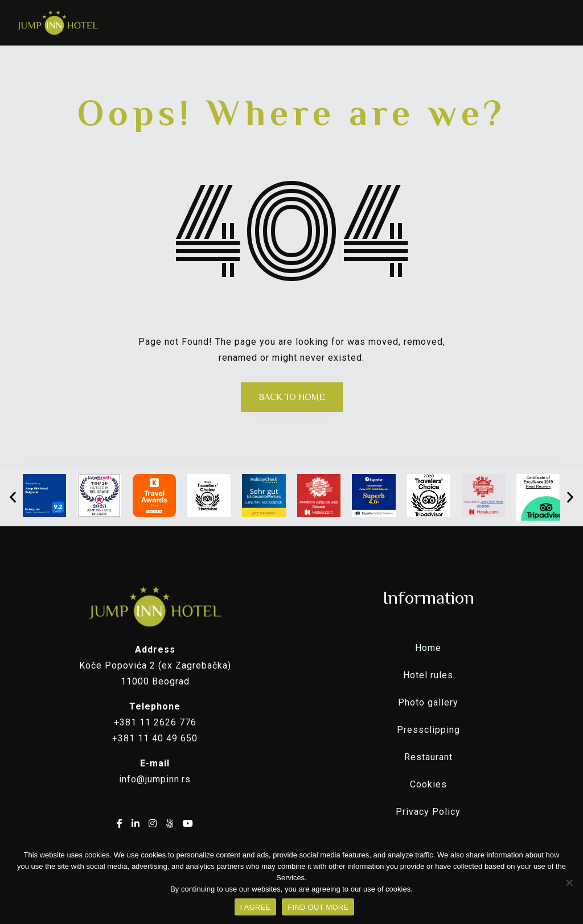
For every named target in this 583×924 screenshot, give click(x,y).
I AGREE (256, 907)
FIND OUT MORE (318, 907)
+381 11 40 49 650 (155, 738)
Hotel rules (428, 675)
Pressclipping (428, 730)
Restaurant (428, 757)
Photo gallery (428, 702)
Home (428, 648)
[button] (13, 497)
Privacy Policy (428, 812)
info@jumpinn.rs (155, 779)
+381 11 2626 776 (155, 722)
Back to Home (292, 397)
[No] (569, 882)
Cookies (428, 784)
